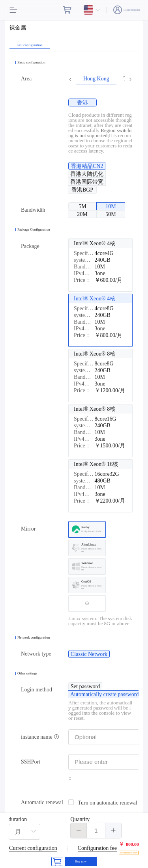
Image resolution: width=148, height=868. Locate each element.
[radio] (82, 102)
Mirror (28, 529)
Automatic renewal (42, 802)
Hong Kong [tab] (96, 79)
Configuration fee (97, 848)
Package (30, 246)
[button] (79, 831)
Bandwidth (33, 210)
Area (26, 79)
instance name (40, 737)
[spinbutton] (96, 831)
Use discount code (129, 853)
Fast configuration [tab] (30, 45)
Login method (37, 690)
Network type (36, 654)
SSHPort (31, 762)
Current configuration (33, 848)
